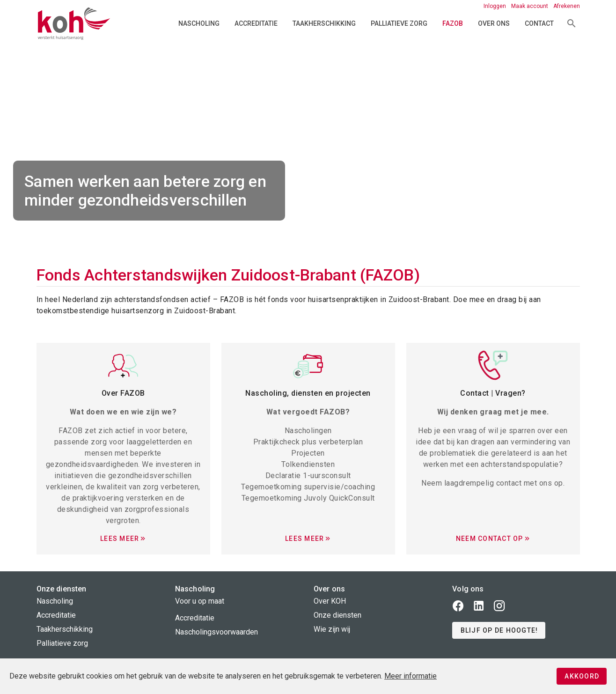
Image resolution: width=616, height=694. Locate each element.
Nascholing (199, 23)
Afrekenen (567, 6)
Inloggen (495, 6)
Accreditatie (256, 23)
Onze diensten (337, 615)
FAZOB (453, 23)
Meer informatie (411, 676)
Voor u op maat (200, 601)
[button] (499, 630)
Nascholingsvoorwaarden (216, 632)
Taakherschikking (324, 23)
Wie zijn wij (332, 629)
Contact (539, 23)
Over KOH (330, 601)
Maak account (530, 6)
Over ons (494, 23)
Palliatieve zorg (399, 23)
